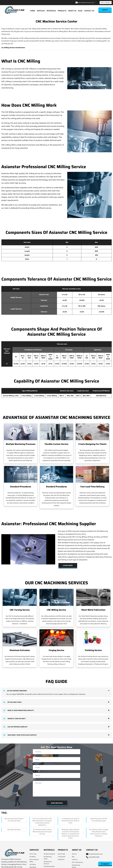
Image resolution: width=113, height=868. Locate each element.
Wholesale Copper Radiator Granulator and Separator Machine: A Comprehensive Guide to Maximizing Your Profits (70, 834)
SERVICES (41, 11)
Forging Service (56, 650)
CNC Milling (33, 857)
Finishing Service (93, 650)
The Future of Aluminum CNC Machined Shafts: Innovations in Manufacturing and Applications (42, 822)
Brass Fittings (61, 854)
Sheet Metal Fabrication (93, 610)
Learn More (68, 566)
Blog (73, 857)
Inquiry (105, 864)
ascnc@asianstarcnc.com (86, 3)
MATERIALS (51, 11)
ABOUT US (72, 11)
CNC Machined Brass (14, 830)
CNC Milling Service (56, 610)
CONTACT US (89, 11)
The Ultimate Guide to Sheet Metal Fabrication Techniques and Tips (42, 832)
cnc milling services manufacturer (13, 48)
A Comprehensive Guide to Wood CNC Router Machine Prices (70, 821)
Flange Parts (61, 860)
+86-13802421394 (94, 857)
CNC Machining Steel (49, 867)
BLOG (80, 11)
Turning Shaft (62, 857)
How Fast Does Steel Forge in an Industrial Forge (14, 820)
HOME (33, 11)
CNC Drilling (33, 865)
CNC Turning (33, 854)
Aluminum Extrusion (20, 650)
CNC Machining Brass (49, 854)
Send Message (57, 803)
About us (74, 854)
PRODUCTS (62, 11)
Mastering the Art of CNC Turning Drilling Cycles (99, 820)
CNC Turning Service (20, 610)
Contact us (75, 860)
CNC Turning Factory (77, 862)
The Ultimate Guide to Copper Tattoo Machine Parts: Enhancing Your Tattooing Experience (99, 833)
